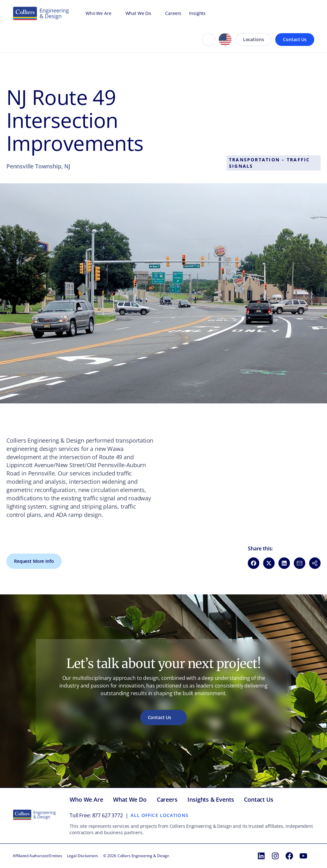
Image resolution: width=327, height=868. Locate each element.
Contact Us (295, 39)
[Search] (209, 40)
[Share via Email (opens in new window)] (300, 563)
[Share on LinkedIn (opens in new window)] (284, 563)
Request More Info (34, 561)
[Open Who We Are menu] (115, 13)
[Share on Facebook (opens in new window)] (254, 563)
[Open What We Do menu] (154, 13)
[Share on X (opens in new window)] (269, 563)
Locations (254, 39)
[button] (315, 563)
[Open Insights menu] (209, 13)
